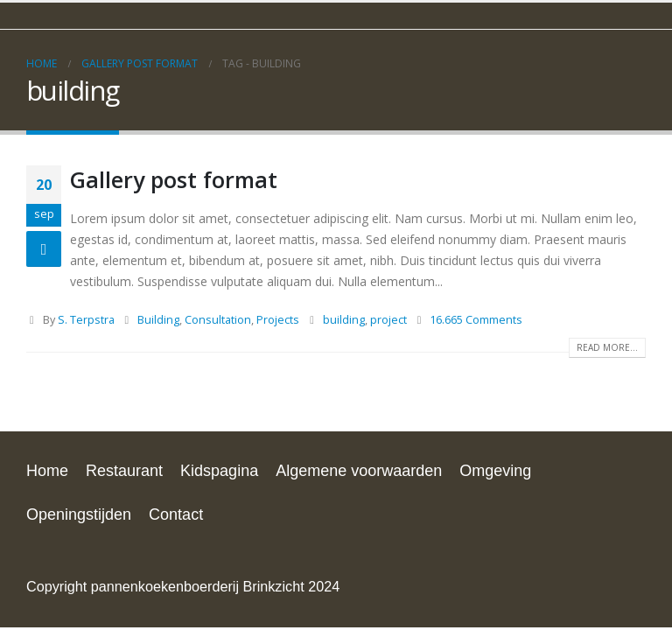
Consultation (218, 320)
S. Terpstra (86, 320)
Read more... (607, 347)
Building (158, 320)
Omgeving (495, 471)
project (388, 320)
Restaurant (124, 471)
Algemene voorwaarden (359, 471)
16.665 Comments (476, 320)
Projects (278, 320)
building (344, 320)
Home (47, 471)
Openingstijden (79, 514)
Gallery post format (174, 179)
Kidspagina (219, 471)
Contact (176, 514)
